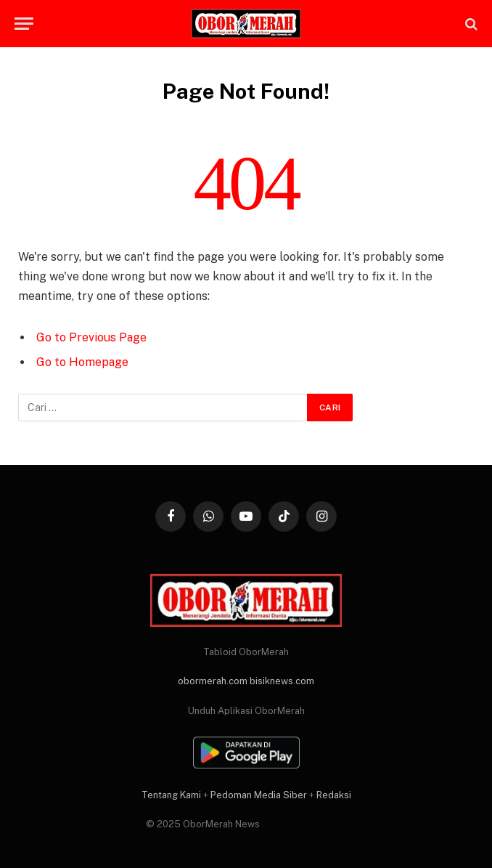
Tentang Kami (171, 795)
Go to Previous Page (91, 337)
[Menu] (24, 24)
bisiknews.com (282, 681)
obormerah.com (213, 681)
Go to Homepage (82, 362)
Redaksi (334, 795)
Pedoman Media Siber (259, 795)
